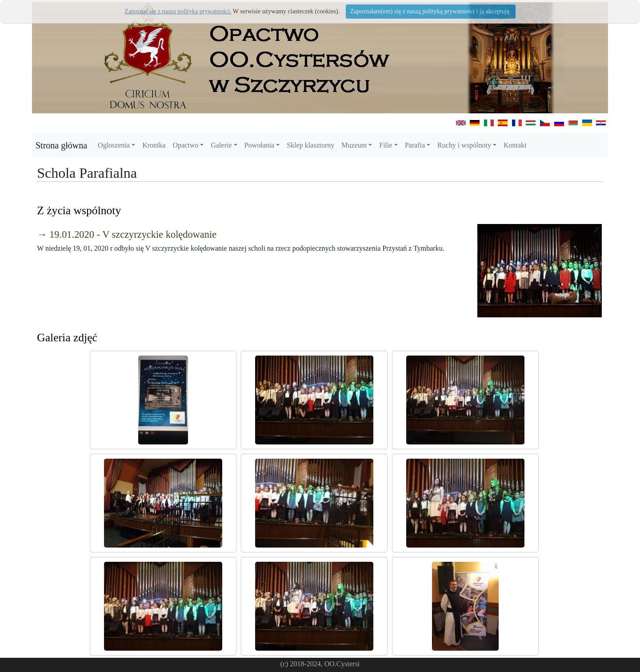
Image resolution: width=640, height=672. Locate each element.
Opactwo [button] (186, 145)
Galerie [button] (221, 145)
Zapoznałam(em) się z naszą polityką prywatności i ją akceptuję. (431, 11)
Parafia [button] (415, 145)
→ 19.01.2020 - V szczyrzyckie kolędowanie (127, 234)
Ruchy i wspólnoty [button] (464, 145)
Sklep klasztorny (310, 145)
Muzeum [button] (354, 145)
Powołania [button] (260, 145)
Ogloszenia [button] (114, 145)
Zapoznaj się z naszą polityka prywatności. (178, 11)
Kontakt (515, 145)
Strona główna (61, 145)
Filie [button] (386, 145)
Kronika (154, 145)
